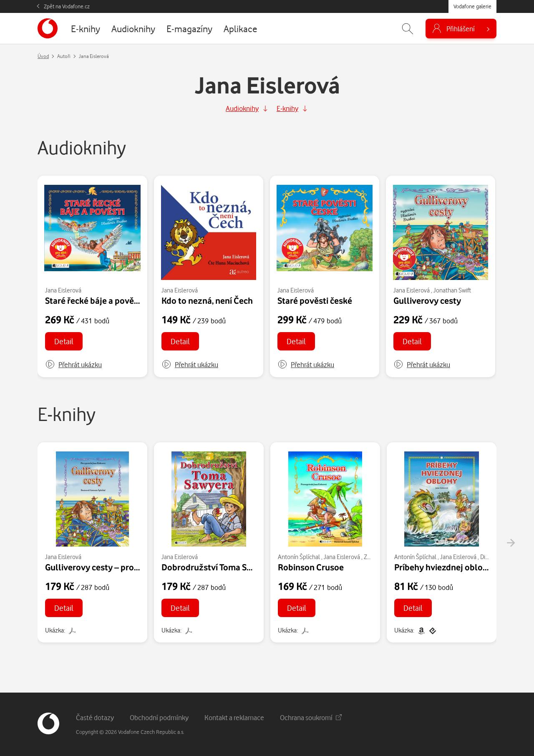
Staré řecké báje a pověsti (94, 300)
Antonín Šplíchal (299, 557)
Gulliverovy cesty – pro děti (98, 567)
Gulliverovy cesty (427, 300)
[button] (73, 365)
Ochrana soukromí (311, 717)
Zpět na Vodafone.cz (67, 6)
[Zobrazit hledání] (408, 29)
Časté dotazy (95, 717)
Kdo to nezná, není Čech (207, 300)
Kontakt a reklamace (234, 717)
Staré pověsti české (315, 300)
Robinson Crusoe (311, 567)
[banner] (48, 28)
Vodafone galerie (472, 6)
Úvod (43, 56)
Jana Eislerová (63, 290)
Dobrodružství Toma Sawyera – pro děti (237, 567)
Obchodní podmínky (159, 717)
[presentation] (511, 543)
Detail (64, 341)
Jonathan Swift (452, 290)
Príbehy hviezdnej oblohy (443, 567)
